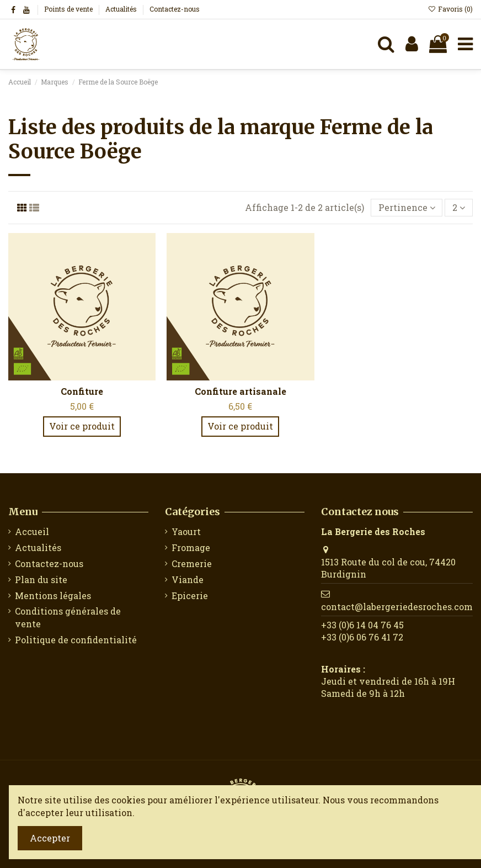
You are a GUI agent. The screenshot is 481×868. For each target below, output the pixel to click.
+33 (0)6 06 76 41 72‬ (362, 637)
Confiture (82, 391)
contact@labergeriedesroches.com (397, 607)
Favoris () (450, 9)
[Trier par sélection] (407, 208)
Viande (188, 579)
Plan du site (41, 579)
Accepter (50, 838)
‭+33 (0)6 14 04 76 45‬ (362, 625)
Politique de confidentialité (76, 640)
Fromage (191, 547)
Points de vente (69, 9)
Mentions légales (53, 596)
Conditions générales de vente (68, 617)
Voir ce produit (82, 426)
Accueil (32, 531)
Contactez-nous (175, 9)
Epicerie (190, 596)
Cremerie (192, 563)
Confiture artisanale (240, 391)
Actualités (122, 9)
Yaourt (186, 531)
